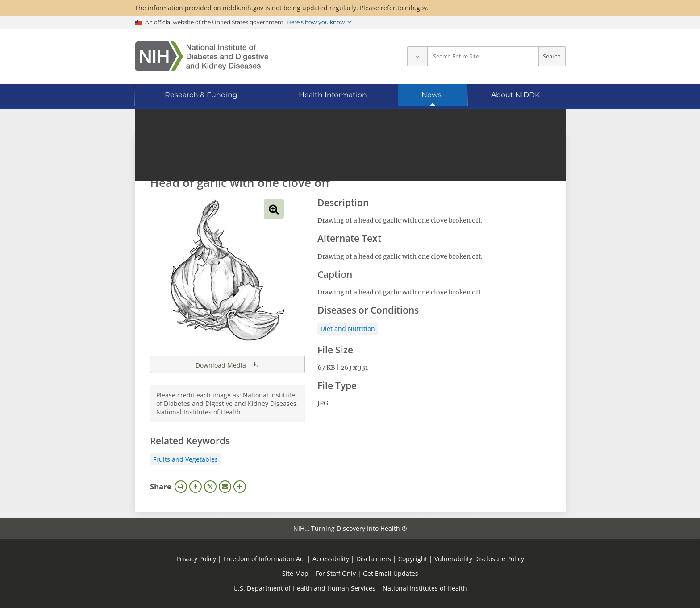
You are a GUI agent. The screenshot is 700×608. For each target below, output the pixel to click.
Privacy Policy (196, 559)
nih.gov (416, 8)
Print (181, 487)
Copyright (413, 559)
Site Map (295, 573)
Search (552, 56)
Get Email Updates (391, 573)
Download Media (227, 364)
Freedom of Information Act (264, 559)
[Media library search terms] (337, 158)
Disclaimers (374, 559)
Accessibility (331, 559)
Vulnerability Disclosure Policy (479, 559)
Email (225, 487)
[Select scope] (417, 56)
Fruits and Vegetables (185, 459)
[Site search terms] (483, 56)
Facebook (196, 487)
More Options (240, 487)
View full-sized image (274, 209)
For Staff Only (336, 573)
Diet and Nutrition (348, 329)
